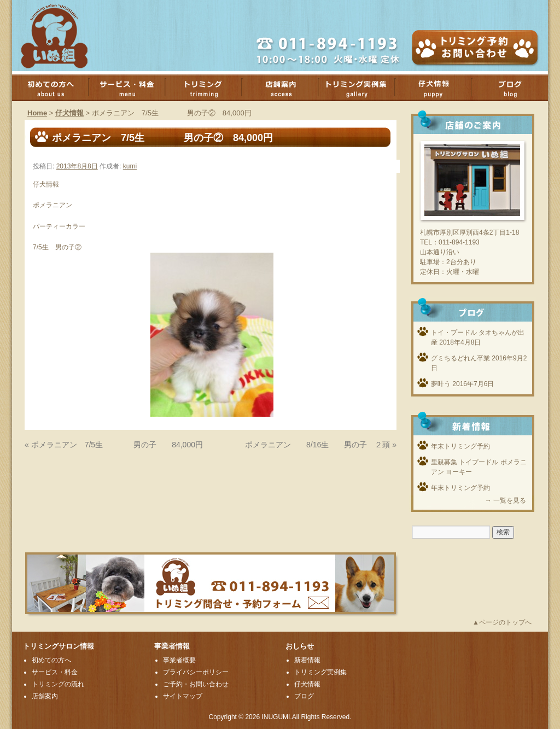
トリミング (209, 88)
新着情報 (307, 660)
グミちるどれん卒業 (460, 358)
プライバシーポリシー (196, 672)
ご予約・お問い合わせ (196, 684)
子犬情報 (439, 88)
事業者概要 (179, 660)
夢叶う (441, 384)
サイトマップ (183, 696)
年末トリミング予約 (460, 446)
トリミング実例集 (362, 88)
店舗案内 (285, 88)
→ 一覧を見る (506, 500)
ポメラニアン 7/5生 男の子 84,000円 (117, 445)
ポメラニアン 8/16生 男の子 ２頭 (317, 445)
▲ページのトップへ (502, 622)
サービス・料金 (132, 88)
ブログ (515, 88)
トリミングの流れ (58, 684)
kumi (130, 166)
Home (37, 113)
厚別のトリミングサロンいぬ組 (64, 36)
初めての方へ (56, 88)
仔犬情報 (69, 113)
